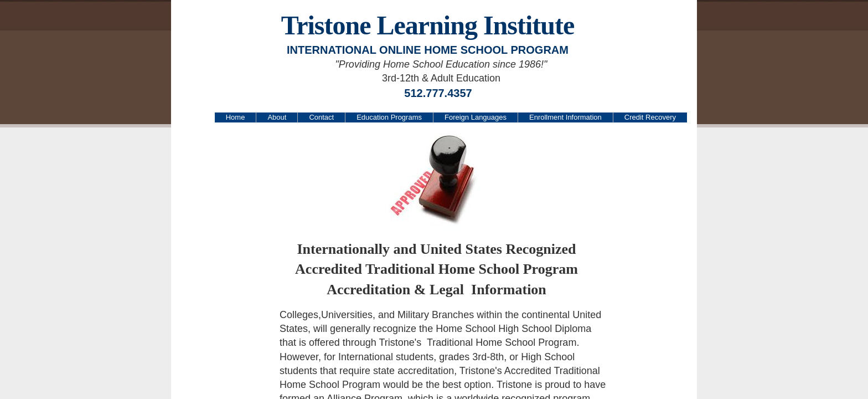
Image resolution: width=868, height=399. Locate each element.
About (277, 117)
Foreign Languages (476, 117)
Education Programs (389, 117)
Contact (321, 117)
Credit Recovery (650, 117)
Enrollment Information (565, 117)
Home (236, 117)
